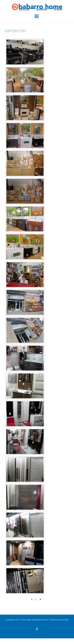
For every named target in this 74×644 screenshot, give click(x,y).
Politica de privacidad (59, 620)
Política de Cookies (40, 620)
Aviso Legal (26, 620)
